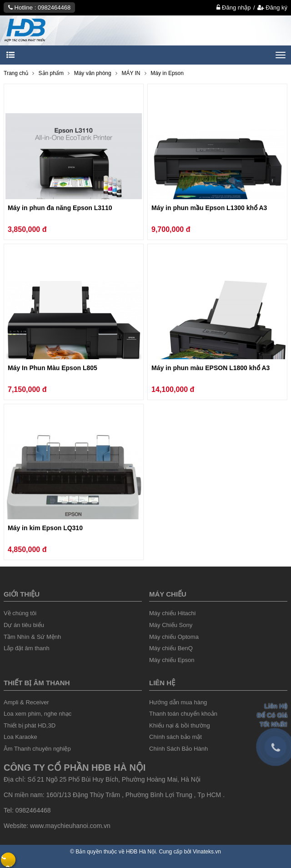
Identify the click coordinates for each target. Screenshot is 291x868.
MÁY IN (131, 73)
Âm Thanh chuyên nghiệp (37, 749)
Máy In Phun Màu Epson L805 (53, 368)
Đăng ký (272, 8)
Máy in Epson (167, 73)
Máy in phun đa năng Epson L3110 (60, 208)
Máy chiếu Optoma (174, 637)
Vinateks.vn (207, 852)
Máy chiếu (168, 594)
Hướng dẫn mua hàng (178, 702)
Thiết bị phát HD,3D (30, 725)
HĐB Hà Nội (141, 852)
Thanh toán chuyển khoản (183, 714)
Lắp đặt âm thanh (27, 648)
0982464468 (54, 8)
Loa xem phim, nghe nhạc (38, 714)
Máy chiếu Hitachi (172, 613)
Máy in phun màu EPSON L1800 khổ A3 (211, 368)
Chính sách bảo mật (176, 737)
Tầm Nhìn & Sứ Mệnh (32, 637)
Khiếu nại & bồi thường (180, 725)
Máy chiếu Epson (172, 660)
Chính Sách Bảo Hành (178, 749)
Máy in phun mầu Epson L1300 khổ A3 (209, 208)
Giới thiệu (22, 594)
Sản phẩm (51, 73)
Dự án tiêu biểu (24, 625)
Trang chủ (16, 73)
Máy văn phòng (93, 73)
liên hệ (162, 683)
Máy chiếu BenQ (171, 648)
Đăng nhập (233, 8)
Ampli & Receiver (26, 702)
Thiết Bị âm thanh (37, 683)
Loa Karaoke (20, 737)
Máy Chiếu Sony (171, 625)
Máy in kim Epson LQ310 (45, 528)
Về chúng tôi (20, 613)
